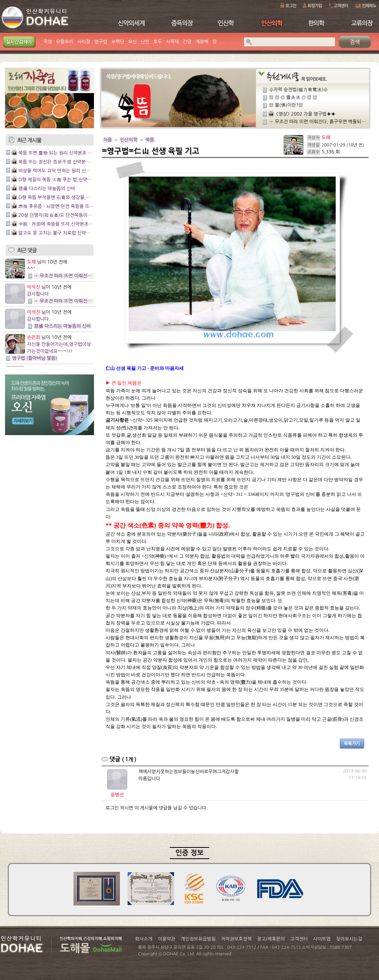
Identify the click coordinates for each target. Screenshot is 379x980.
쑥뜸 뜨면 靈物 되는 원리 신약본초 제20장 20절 (66, 153)
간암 (187, 42)
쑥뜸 (150, 140)
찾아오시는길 (349, 939)
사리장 (84, 42)
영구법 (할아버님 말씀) (35, 358)
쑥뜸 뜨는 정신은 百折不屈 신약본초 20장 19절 (65, 162)
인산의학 (129, 140)
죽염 (48, 42)
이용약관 (166, 939)
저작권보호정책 (236, 939)
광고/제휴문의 (271, 939)
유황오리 (65, 42)
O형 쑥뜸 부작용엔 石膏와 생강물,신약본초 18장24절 (71, 197)
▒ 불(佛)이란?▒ (286, 105)
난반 (145, 42)
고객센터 (299, 939)
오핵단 (118, 42)
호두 (158, 42)
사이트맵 (322, 939)
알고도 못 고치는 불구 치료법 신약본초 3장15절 (66, 233)
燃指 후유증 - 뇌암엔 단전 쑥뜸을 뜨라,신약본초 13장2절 (75, 206)
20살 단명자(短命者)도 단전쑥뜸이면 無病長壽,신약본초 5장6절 (82, 215)
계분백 (202, 42)
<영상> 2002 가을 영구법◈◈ (306, 114)
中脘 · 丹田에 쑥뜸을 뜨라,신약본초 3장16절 (62, 224)
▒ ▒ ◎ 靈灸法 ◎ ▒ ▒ (293, 97)
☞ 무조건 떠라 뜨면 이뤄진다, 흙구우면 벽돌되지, (83, 276)
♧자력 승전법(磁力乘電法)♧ (298, 90)
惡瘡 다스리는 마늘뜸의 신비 (47, 189)
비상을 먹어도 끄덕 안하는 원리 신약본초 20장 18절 (70, 171)
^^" (31, 269)
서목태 (172, 42)
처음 (108, 140)
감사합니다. (39, 319)
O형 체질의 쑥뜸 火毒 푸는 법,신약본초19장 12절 (68, 180)
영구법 (101, 42)
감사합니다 (38, 294)
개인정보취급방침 (198, 939)
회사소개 (144, 939)
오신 (132, 42)
